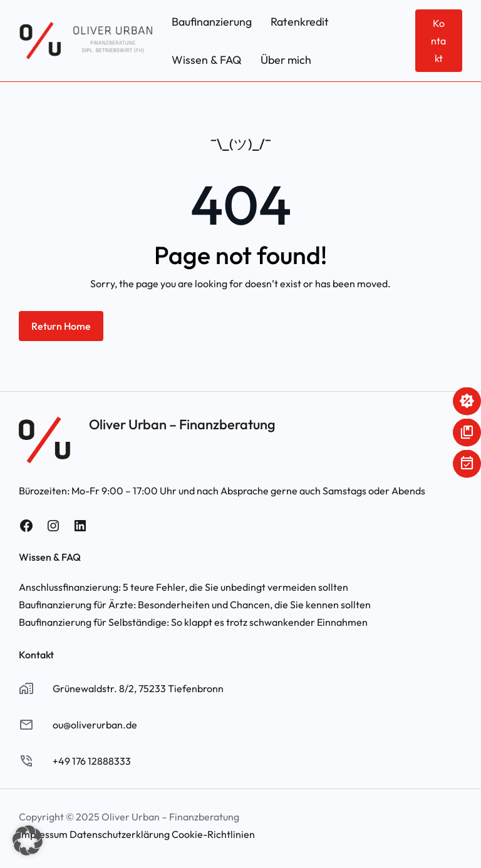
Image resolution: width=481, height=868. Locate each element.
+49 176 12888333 (92, 761)
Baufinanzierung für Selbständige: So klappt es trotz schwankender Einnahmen (193, 622)
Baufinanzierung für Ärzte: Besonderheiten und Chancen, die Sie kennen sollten (195, 605)
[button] (28, 840)
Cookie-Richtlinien (213, 834)
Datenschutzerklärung (120, 834)
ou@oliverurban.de (95, 725)
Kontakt (438, 41)
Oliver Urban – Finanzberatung (182, 424)
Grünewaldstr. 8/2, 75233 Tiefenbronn (138, 688)
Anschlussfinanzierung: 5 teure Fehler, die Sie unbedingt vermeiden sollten (184, 587)
